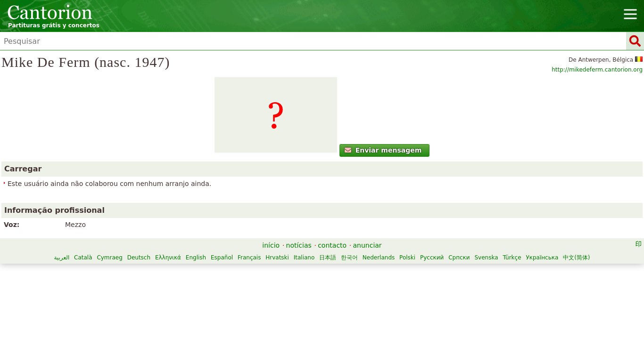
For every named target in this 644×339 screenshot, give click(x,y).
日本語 (444, 273)
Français (365, 273)
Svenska (332, 282)
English (312, 273)
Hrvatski (394, 273)
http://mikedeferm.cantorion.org (508, 85)
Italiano (420, 273)
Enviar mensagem (151, 186)
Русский (278, 282)
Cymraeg (226, 273)
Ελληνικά (284, 273)
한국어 (465, 273)
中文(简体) (422, 282)
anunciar (367, 260)
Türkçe (358, 282)
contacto (332, 260)
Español (338, 273)
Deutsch (255, 273)
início (271, 260)
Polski (253, 282)
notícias (299, 260)
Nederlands (224, 282)
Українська (388, 282)
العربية (178, 273)
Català (199, 273)
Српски (305, 282)
